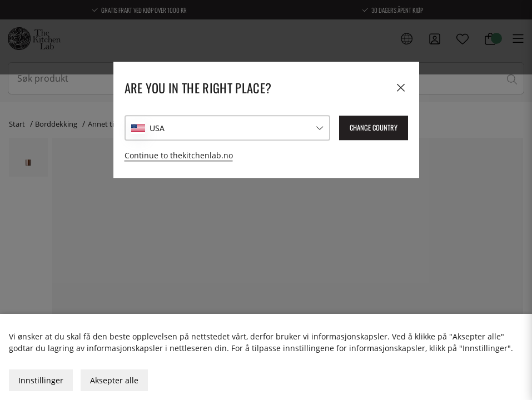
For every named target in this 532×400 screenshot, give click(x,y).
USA (157, 128)
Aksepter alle (114, 380)
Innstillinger (41, 380)
